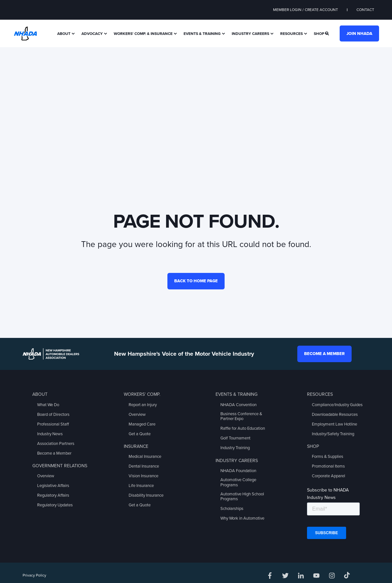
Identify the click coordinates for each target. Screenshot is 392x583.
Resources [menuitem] (291, 34)
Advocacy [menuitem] (92, 34)
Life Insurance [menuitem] (141, 486)
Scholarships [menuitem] (232, 509)
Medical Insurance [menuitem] (145, 457)
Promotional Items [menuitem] (328, 466)
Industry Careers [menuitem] (250, 34)
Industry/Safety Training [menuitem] (333, 434)
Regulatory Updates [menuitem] (55, 505)
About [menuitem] (64, 34)
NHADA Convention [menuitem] (238, 405)
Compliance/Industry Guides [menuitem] (337, 405)
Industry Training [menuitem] (235, 448)
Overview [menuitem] (46, 476)
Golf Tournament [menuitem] (235, 438)
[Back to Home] (25, 33)
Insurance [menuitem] (136, 446)
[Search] (328, 33)
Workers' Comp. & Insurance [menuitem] (143, 34)
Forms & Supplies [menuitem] (328, 457)
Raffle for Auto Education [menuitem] (243, 428)
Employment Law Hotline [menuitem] (334, 424)
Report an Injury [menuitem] (143, 405)
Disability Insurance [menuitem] (146, 495)
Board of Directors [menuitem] (53, 415)
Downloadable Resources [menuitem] (335, 415)
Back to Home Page (196, 281)
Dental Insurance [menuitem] (144, 466)
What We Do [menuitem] (48, 405)
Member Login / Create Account (306, 10)
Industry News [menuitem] (50, 434)
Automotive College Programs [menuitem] (238, 482)
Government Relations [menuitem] (60, 466)
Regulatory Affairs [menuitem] (53, 495)
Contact (365, 10)
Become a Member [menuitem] (54, 453)
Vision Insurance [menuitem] (143, 476)
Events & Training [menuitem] (202, 34)
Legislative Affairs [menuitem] (53, 486)
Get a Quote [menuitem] (140, 434)
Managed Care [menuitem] (142, 424)
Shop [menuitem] (319, 34)
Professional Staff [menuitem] (53, 424)
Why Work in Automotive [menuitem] (242, 518)
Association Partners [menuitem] (56, 444)
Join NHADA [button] (359, 33)
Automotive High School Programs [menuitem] (242, 497)
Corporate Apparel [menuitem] (328, 476)
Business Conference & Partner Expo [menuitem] (241, 416)
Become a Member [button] (324, 354)
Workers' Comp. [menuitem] (142, 394)
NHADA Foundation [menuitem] (238, 471)
